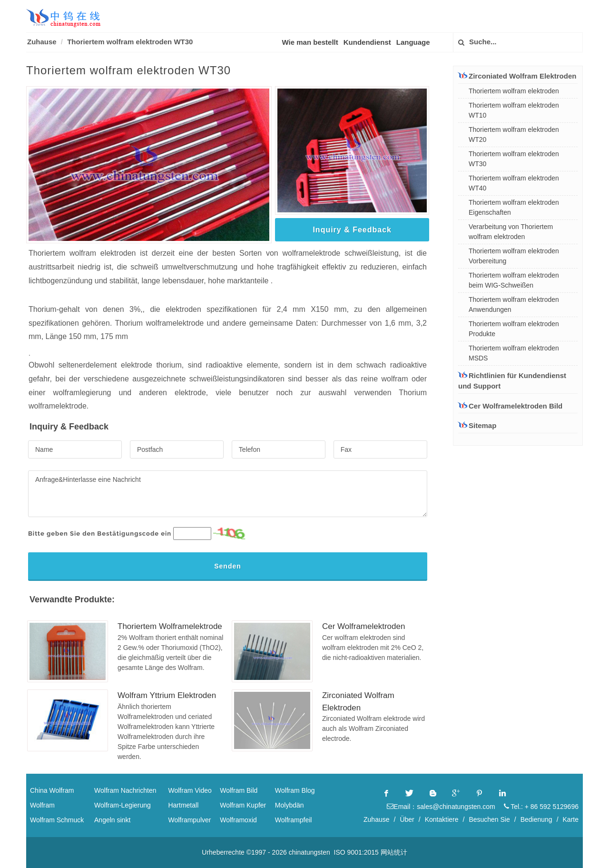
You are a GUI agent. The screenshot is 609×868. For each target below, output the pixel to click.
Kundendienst (367, 42)
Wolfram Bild (239, 790)
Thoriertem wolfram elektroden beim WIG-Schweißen (514, 280)
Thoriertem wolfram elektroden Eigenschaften (514, 207)
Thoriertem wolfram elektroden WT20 (514, 135)
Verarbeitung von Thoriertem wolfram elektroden (511, 232)
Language (413, 42)
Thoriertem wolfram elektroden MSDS (514, 353)
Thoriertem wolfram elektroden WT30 (130, 42)
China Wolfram (52, 790)
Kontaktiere (442, 819)
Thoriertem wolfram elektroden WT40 (514, 183)
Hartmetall (183, 805)
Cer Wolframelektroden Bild (510, 406)
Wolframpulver (189, 820)
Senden (228, 566)
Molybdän (290, 805)
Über (407, 819)
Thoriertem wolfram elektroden (514, 91)
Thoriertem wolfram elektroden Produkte (514, 329)
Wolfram (42, 805)
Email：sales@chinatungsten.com (441, 807)
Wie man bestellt (310, 42)
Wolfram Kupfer (243, 805)
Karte (571, 819)
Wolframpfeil (294, 820)
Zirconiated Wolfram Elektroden (517, 76)
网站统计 (394, 852)
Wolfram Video (190, 790)
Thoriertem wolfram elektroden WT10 (514, 110)
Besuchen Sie (489, 819)
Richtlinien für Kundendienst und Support (512, 381)
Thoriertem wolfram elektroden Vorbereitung (514, 256)
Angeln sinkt (112, 820)
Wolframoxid (238, 820)
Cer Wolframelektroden (363, 626)
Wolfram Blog (295, 790)
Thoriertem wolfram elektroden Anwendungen (514, 304)
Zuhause (42, 42)
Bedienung (536, 819)
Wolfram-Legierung (123, 805)
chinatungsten (309, 852)
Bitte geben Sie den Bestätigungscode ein (100, 534)
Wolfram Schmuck (57, 820)
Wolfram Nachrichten (125, 790)
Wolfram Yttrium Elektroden (167, 695)
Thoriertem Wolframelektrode (170, 626)
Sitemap (477, 425)
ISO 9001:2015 (356, 852)
